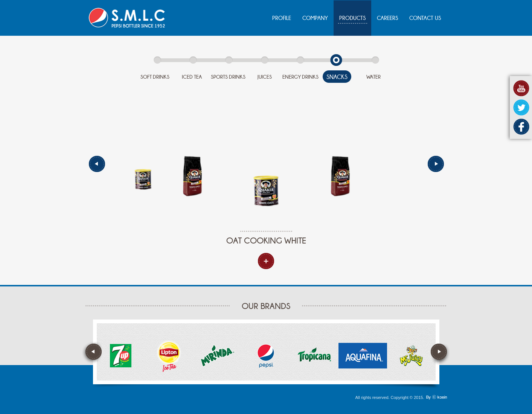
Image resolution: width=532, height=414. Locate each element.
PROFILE (282, 18)
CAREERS (387, 18)
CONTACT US (425, 18)
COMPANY (315, 18)
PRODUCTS (352, 18)
